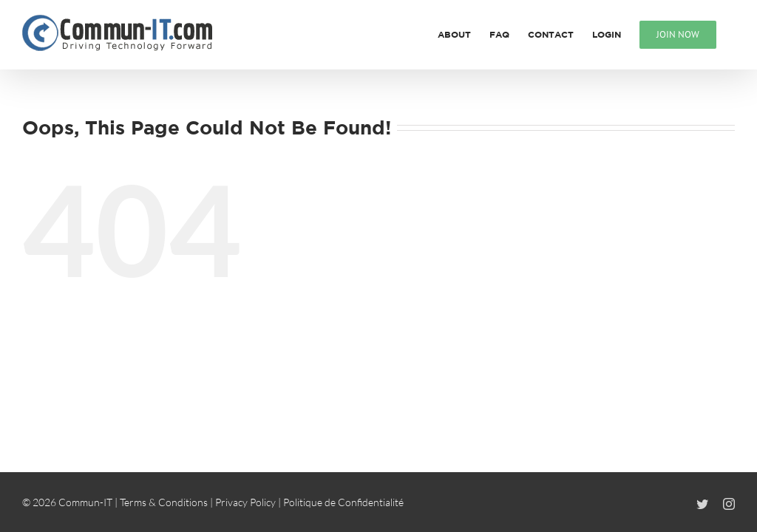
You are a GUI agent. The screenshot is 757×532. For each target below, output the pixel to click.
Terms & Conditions (164, 502)
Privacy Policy (245, 502)
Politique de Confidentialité (343, 502)
